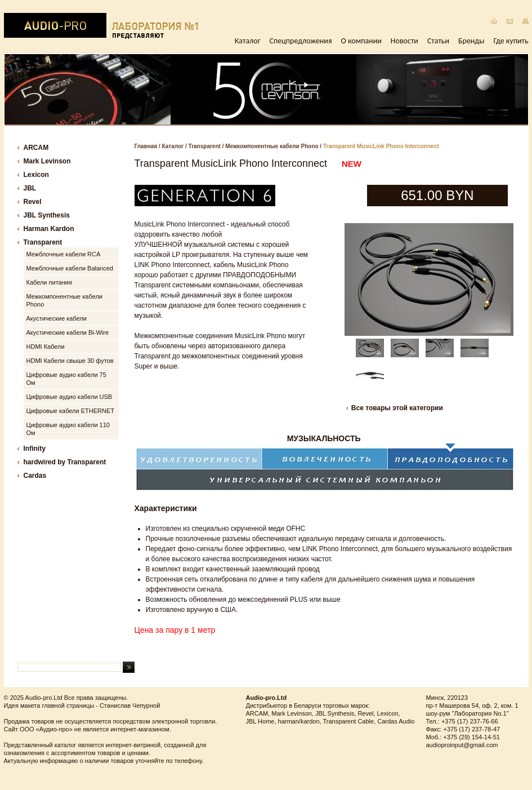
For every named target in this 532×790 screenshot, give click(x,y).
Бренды (471, 41)
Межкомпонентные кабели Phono (272, 146)
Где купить (511, 41)
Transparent (205, 146)
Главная (146, 146)
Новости (404, 41)
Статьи (438, 41)
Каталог (248, 41)
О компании (361, 41)
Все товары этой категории (397, 408)
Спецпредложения (301, 41)
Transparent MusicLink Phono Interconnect (381, 146)
